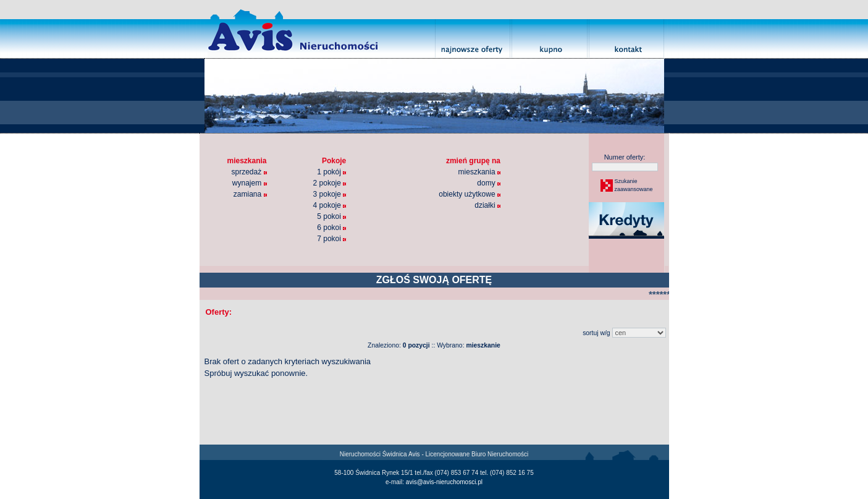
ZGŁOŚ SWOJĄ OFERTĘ (434, 280)
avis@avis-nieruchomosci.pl (444, 482)
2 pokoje (330, 183)
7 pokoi (331, 239)
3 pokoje (330, 194)
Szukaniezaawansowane (633, 186)
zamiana (250, 194)
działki (487, 205)
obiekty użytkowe (470, 194)
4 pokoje (330, 205)
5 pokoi (331, 216)
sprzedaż (249, 172)
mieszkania (479, 172)
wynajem (250, 183)
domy (489, 183)
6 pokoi (331, 228)
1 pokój (331, 172)
